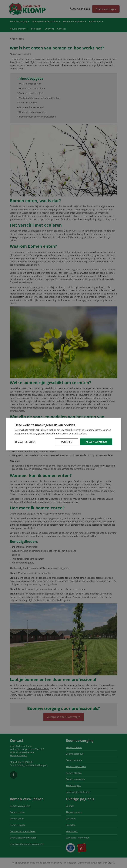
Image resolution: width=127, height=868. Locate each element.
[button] (25, 442)
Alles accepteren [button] (96, 442)
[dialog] (64, 434)
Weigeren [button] (66, 442)
